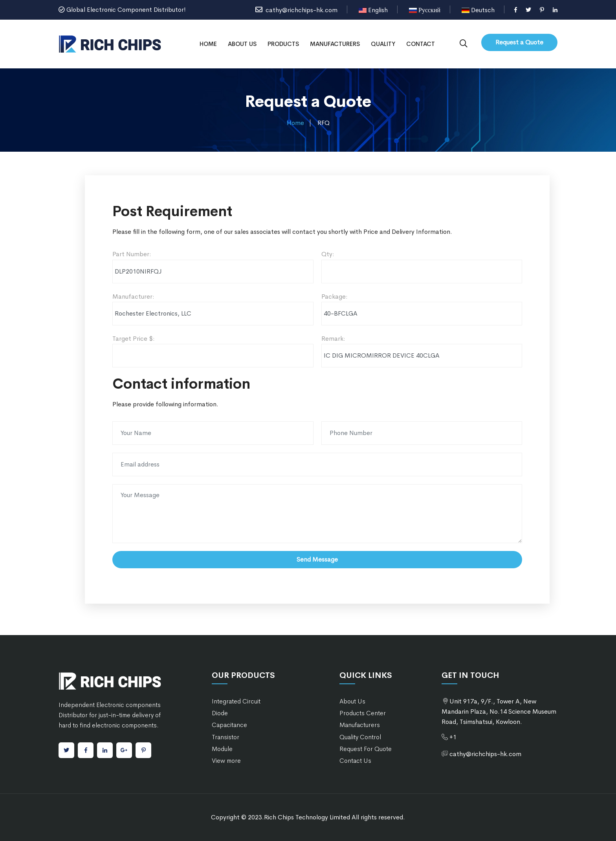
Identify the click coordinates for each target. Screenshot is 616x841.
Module (222, 749)
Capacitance (229, 725)
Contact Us (355, 761)
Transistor (225, 737)
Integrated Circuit (236, 701)
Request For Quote (366, 749)
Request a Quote (519, 42)
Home (208, 44)
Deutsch (478, 10)
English (373, 10)
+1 (453, 737)
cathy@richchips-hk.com (296, 10)
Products (283, 44)
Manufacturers (335, 44)
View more (226, 761)
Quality (383, 44)
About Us (242, 44)
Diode (220, 713)
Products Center (363, 713)
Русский (425, 10)
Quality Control (360, 737)
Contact (421, 44)
